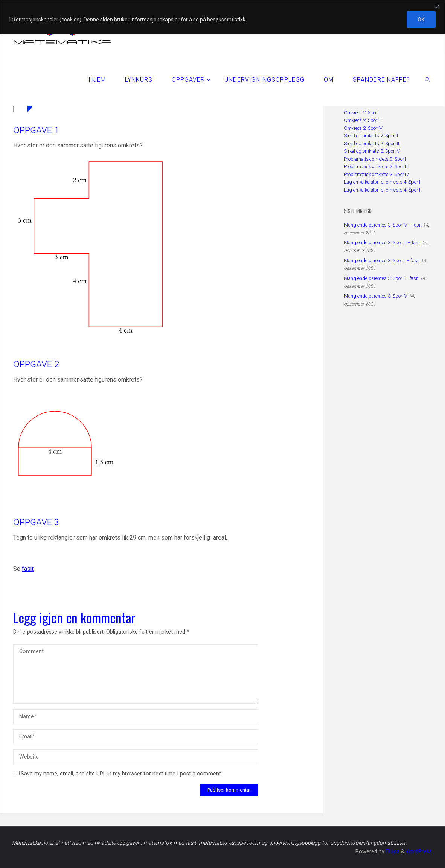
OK (421, 20)
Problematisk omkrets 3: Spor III (376, 166)
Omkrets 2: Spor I (362, 113)
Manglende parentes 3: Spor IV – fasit (383, 225)
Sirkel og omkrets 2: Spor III (372, 144)
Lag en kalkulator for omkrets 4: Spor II (383, 182)
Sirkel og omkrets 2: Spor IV (372, 151)
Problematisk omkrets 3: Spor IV (377, 174)
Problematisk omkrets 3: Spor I (375, 159)
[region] (222, 17)
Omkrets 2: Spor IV (363, 128)
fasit (28, 569)
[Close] (437, 6)
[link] (428, 79)
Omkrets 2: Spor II (362, 120)
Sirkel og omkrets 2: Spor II (371, 136)
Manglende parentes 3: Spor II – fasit (382, 261)
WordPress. (419, 852)
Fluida (391, 852)
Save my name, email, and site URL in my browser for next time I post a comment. (118, 774)
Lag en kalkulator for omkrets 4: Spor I (382, 190)
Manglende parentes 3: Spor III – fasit (383, 242)
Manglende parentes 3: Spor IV (376, 296)
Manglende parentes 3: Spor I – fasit (381, 278)
